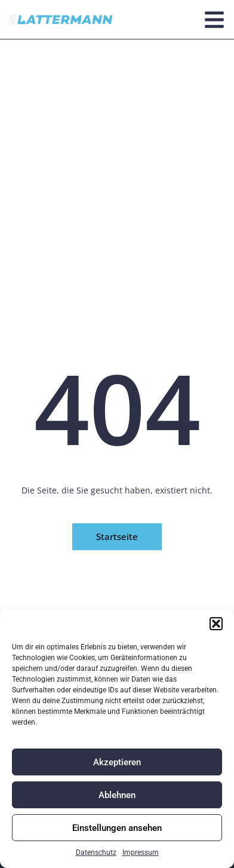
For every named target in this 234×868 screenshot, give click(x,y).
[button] (216, 624)
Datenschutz (96, 852)
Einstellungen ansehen (117, 828)
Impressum (141, 852)
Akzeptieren (117, 762)
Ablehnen (117, 795)
